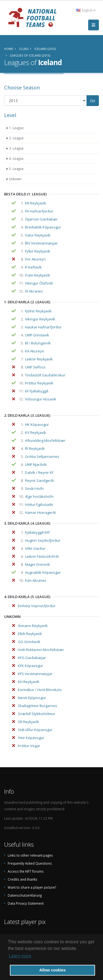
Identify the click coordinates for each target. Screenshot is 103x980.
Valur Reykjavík (38, 235)
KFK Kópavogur (30, 666)
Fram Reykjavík (37, 275)
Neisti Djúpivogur (32, 698)
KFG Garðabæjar (32, 658)
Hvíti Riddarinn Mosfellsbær (41, 650)
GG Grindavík (29, 642)
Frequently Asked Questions (30, 863)
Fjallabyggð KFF (37, 532)
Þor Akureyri (35, 259)
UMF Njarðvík (36, 464)
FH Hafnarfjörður (39, 211)
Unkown (15, 179)
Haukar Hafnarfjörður (43, 327)
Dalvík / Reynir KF (39, 472)
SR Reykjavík (28, 722)
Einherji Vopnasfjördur (37, 606)
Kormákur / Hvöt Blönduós (40, 690)
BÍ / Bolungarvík (38, 343)
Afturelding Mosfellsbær (45, 440)
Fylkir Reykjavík (38, 251)
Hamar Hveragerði (40, 512)
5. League (16, 169)
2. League (16, 138)
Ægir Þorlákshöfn (39, 496)
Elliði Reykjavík (30, 634)
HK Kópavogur (37, 424)
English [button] (86, 10)
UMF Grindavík (37, 335)
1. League (16, 128)
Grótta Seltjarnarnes (42, 456)
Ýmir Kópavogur (31, 738)
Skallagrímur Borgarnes (37, 706)
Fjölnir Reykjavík (38, 311)
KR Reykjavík (36, 203)
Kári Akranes (36, 580)
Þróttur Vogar (29, 746)
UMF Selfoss (35, 367)
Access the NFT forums (26, 871)
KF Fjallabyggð (37, 391)
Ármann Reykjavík (33, 626)
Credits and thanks (23, 879)
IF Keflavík (33, 267)
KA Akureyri (35, 351)
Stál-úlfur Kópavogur (35, 730)
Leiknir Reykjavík (39, 359)
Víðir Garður (35, 548)
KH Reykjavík (29, 682)
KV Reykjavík (36, 432)
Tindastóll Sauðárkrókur (45, 375)
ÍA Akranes (34, 291)
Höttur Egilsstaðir (39, 504)
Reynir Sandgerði (39, 480)
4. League (16, 158)
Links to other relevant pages (30, 855)
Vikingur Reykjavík (40, 319)
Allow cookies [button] (52, 970)
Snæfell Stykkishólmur (37, 714)
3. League (16, 148)
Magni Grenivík (37, 564)
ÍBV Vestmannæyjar (41, 243)
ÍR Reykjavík (35, 448)
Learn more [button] (20, 956)
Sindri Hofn (34, 488)
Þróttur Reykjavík (39, 383)
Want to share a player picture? (32, 887)
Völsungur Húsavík (41, 399)
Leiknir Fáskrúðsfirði (42, 556)
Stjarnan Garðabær (41, 219)
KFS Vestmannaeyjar (35, 674)
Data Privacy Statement (26, 903)
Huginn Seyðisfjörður (43, 540)
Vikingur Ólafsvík (39, 283)
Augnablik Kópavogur (43, 572)
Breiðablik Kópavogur (43, 227)
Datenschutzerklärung (25, 895)
